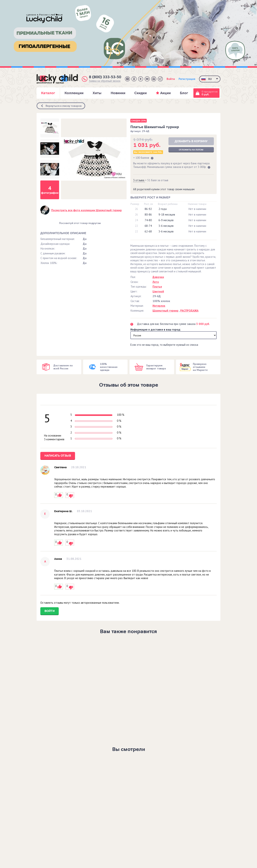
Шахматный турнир (165, 311)
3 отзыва (139, 180)
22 (136, 226)
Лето (156, 282)
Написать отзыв (58, 456)
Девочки (158, 277)
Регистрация (187, 79)
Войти (171, 79)
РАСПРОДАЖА (189, 311)
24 (136, 220)
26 (136, 209)
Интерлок (159, 306)
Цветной (158, 291)
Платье (157, 287)
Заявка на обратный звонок (105, 81)
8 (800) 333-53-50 (105, 77)
